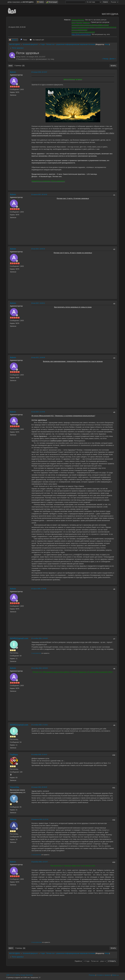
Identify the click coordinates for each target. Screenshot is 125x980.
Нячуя (107, 44)
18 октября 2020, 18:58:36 (39, 668)
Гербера (14, 755)
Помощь (92, 975)
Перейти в (78, 961)
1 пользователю (36, 653)
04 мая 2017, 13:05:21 (38, 303)
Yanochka (14, 787)
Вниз (10, 66)
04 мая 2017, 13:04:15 (38, 249)
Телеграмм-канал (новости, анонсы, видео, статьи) (90, 25)
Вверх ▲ (115, 975)
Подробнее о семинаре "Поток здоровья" (48, 181)
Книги (74, 22)
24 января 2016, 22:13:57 (39, 72)
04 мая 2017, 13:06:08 (38, 357)
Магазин (79, 22)
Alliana (13, 819)
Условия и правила (104, 975)
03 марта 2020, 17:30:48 (39, 589)
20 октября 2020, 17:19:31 (39, 725)
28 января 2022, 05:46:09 (39, 787)
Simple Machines (27, 975)
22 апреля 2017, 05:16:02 (39, 194)
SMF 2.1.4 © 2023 (13, 975)
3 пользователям (36, 942)
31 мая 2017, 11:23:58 (38, 412)
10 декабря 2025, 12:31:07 (39, 862)
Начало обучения (78, 20)
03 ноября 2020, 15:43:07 (39, 755)
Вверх (11, 948)
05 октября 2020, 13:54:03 (39, 638)
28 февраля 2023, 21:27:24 (40, 819)
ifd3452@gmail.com (19, 638)
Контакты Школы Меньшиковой (83, 32)
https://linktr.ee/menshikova (81, 34)
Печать (113, 66)
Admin (13, 72)
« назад (105, 59)
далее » (113, 59)
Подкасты (86, 22)
